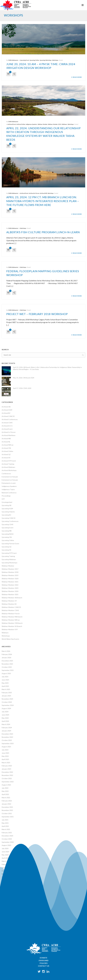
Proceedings (6, 496)
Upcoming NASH (8, 534)
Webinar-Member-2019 (10, 575)
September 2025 (8, 670)
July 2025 (5, 677)
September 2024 (8, 705)
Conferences (6, 474)
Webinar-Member (43, 124)
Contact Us (44, 966)
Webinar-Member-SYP (10, 629)
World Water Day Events (10, 639)
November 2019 (7, 874)
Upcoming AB (7, 505)
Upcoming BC (7, 515)
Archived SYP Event (9, 461)
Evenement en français (10, 477)
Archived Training (8, 464)
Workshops (55, 60)
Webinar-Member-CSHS (10, 610)
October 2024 (7, 702)
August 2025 (6, 673)
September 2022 (8, 782)
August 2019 (6, 883)
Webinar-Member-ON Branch (12, 623)
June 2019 (5, 887)
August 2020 (6, 845)
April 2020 (5, 858)
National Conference (9, 493)
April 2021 (5, 826)
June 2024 (5, 715)
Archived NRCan (8, 445)
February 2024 (7, 728)
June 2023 (5, 753)
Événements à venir (9, 483)
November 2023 (7, 737)
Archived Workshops (9, 470)
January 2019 (6, 896)
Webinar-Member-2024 (55, 124)
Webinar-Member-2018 (10, 572)
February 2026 (7, 654)
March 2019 (6, 893)
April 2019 (5, 890)
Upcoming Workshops (46, 60)
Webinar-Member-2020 (10, 579)
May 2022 (5, 791)
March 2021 (6, 829)
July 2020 (5, 848)
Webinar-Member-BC (9, 604)
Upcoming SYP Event (9, 553)
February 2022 (7, 801)
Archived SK (6, 458)
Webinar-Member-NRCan (11, 620)
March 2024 (6, 724)
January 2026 (6, 658)
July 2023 (5, 750)
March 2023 (6, 763)
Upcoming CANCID (9, 518)
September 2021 (8, 817)
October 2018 (7, 906)
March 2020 (6, 861)
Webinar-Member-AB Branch (12, 598)
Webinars (64, 124)
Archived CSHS (7, 423)
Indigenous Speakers (31, 124)
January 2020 (6, 868)
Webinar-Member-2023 (10, 588)
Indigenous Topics (8, 489)
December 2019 (7, 871)
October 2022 (7, 778)
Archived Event (12, 124)
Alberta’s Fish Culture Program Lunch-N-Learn (43, 232)
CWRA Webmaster (13, 60)
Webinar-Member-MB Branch (12, 617)
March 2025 (6, 689)
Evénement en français (10, 480)
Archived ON (6, 448)
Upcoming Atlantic (8, 512)
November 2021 (7, 810)
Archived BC (6, 413)
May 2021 (5, 823)
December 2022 (7, 772)
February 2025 (7, 693)
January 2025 (6, 696)
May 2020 (5, 855)
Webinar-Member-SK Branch (12, 626)
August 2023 (6, 747)
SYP (3, 499)
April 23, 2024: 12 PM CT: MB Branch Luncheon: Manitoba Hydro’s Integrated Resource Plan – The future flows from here (43, 201)
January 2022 (6, 804)
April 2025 (5, 686)
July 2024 (5, 712)
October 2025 (7, 667)
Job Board (43, 960)
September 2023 (8, 743)
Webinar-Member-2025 (10, 594)
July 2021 (5, 820)
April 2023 (5, 759)
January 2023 (6, 769)
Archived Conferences (10, 419)
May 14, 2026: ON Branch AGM (24, 378)
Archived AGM (7, 410)
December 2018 (7, 899)
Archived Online (21, 124)
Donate (43, 958)
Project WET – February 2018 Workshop (37, 314)
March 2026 (6, 651)
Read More (77, 77)
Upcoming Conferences (10, 521)
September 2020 (8, 842)
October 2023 (7, 740)
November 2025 (7, 664)
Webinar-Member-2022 (10, 585)
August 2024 (6, 708)
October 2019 (7, 877)
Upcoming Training (8, 556)
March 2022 (6, 798)
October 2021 (7, 813)
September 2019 (8, 880)
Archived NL (6, 442)
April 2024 (5, 721)
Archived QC (6, 454)
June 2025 (5, 680)
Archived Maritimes (9, 435)
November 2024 (7, 699)
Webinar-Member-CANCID (11, 607)
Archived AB (6, 407)
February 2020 (7, 864)
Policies (44, 963)
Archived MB (43, 193)
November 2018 (7, 903)
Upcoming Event (25, 60)
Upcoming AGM (7, 509)
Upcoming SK (6, 550)
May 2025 (5, 683)
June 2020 (5, 852)
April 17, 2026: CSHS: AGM (22, 388)
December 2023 (7, 734)
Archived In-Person (34, 193)
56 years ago (8, 916)
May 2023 (5, 756)
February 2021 (7, 833)
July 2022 (5, 788)
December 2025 (7, 661)
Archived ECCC (7, 426)
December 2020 (7, 836)
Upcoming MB (7, 531)
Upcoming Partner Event (10, 544)
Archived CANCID (8, 416)
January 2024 (6, 731)
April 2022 (5, 794)
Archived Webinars (8, 467)
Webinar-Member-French (11, 614)
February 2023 (7, 766)
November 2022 (7, 775)
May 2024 (5, 718)
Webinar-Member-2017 (10, 569)
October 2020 (7, 839)
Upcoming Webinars (9, 559)
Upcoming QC (7, 547)
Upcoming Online (34, 60)
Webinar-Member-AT (9, 601)
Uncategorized (7, 502)
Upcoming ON (7, 537)
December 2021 (7, 807)
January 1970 (6, 909)
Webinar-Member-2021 (10, 582)
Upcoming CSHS (7, 524)
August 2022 (6, 785)
